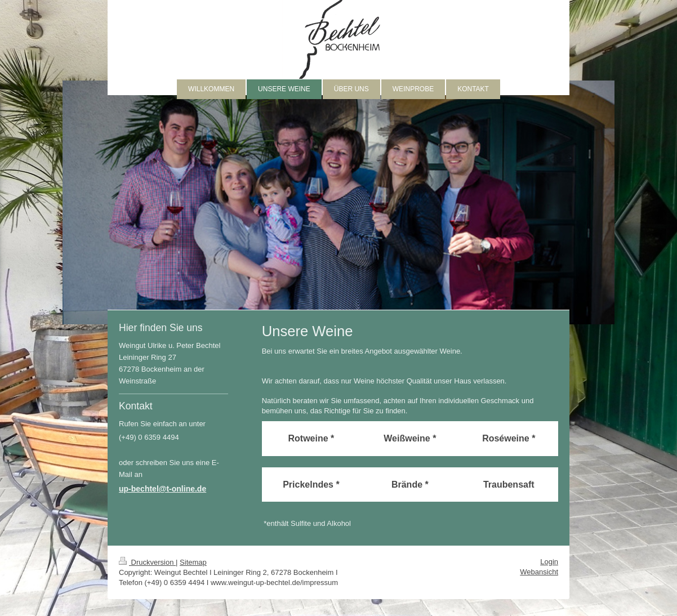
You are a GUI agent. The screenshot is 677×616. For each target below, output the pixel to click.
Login (549, 562)
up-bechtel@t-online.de (162, 489)
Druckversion (147, 562)
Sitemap (193, 562)
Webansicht (539, 572)
